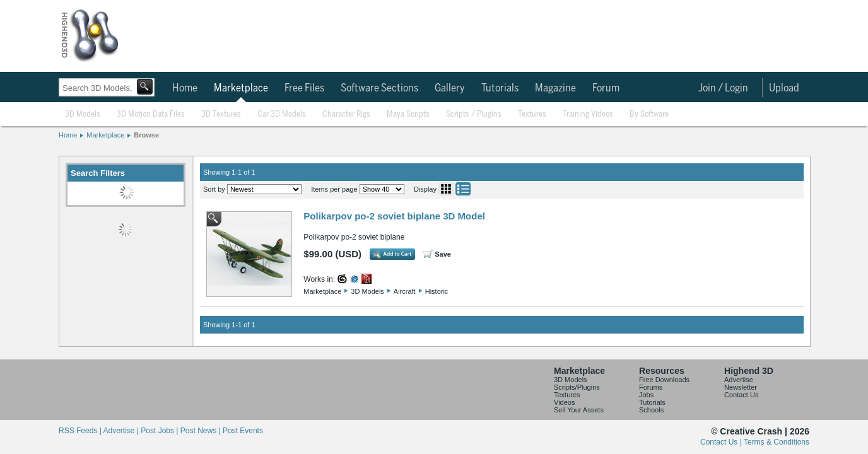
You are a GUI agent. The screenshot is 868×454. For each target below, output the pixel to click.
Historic (437, 291)
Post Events (243, 431)
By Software (649, 114)
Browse (146, 135)
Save (443, 254)
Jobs (646, 395)
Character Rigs (346, 114)
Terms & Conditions (777, 442)
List (463, 189)
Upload (784, 88)
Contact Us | (722, 442)
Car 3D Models (282, 114)
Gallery (450, 88)
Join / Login (723, 88)
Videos (564, 402)
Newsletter (741, 387)
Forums (651, 387)
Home (185, 88)
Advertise (739, 380)
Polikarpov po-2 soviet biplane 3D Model (394, 216)
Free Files (304, 88)
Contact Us (741, 395)
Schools (651, 410)
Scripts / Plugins (474, 114)
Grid (446, 189)
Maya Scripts (408, 114)
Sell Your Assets (579, 410)
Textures (532, 114)
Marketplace (241, 88)
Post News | (202, 431)
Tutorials (500, 88)
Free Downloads (664, 380)
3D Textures (221, 114)
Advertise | (122, 431)
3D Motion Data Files (151, 114)
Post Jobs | (160, 431)
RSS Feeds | (81, 431)
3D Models (83, 114)
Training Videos (588, 114)
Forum (606, 88)
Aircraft (405, 291)
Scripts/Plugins (577, 387)
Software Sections (379, 88)
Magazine (555, 88)
